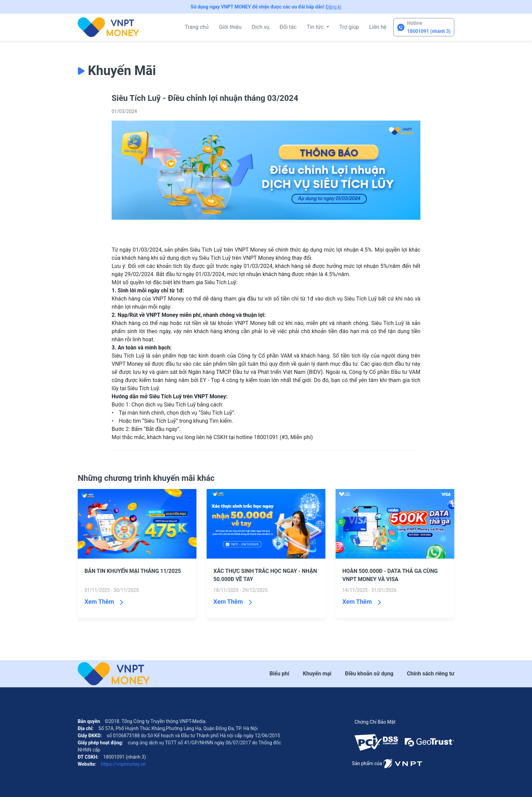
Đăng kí (334, 7)
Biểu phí (279, 674)
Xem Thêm (99, 602)
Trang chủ (197, 27)
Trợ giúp (349, 27)
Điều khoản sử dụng (369, 674)
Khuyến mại (317, 674)
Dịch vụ (261, 27)
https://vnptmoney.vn (123, 764)
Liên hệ (378, 27)
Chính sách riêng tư (431, 674)
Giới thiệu (230, 27)
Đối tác (288, 27)
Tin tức (316, 27)
